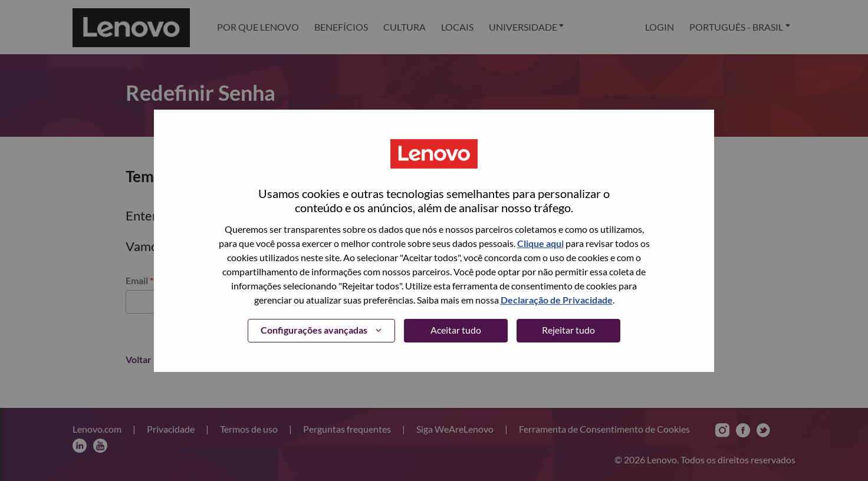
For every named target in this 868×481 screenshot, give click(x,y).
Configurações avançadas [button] (314, 330)
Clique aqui (540, 243)
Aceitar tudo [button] (456, 330)
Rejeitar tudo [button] (568, 330)
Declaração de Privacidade (557, 300)
